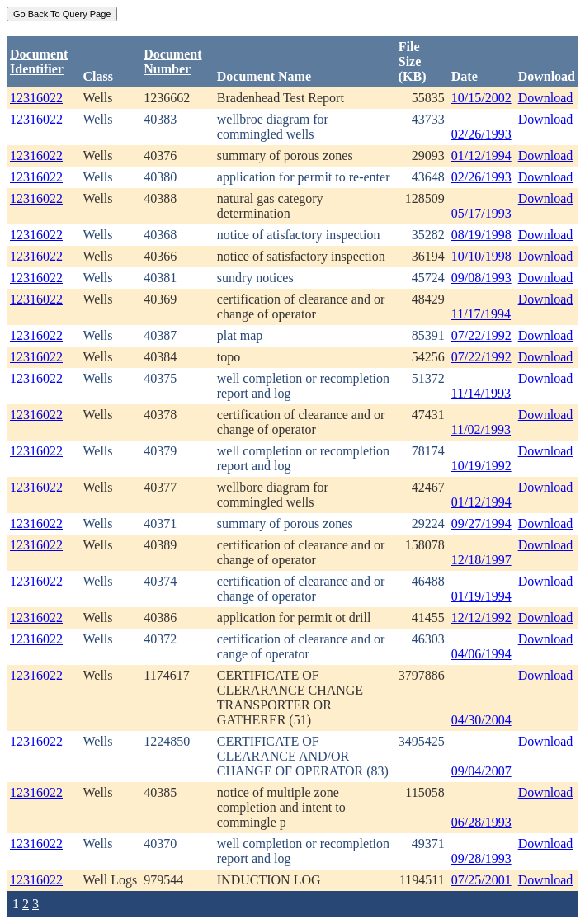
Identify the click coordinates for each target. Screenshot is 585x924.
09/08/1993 (481, 278)
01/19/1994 (481, 596)
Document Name (264, 76)
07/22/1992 (481, 335)
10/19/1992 (481, 466)
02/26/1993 (481, 134)
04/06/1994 (481, 654)
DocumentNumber (172, 61)
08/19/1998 (481, 235)
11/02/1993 (481, 429)
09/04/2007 (481, 771)
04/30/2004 (481, 720)
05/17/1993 (481, 213)
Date (465, 76)
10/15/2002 (481, 98)
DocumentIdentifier (39, 61)
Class (97, 76)
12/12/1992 (481, 618)
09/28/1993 (481, 858)
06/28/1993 (481, 822)
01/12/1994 (481, 156)
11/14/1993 (481, 393)
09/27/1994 (481, 523)
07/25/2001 (481, 880)
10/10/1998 (481, 256)
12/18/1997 (481, 560)
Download (546, 98)
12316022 (36, 98)
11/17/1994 (481, 314)
